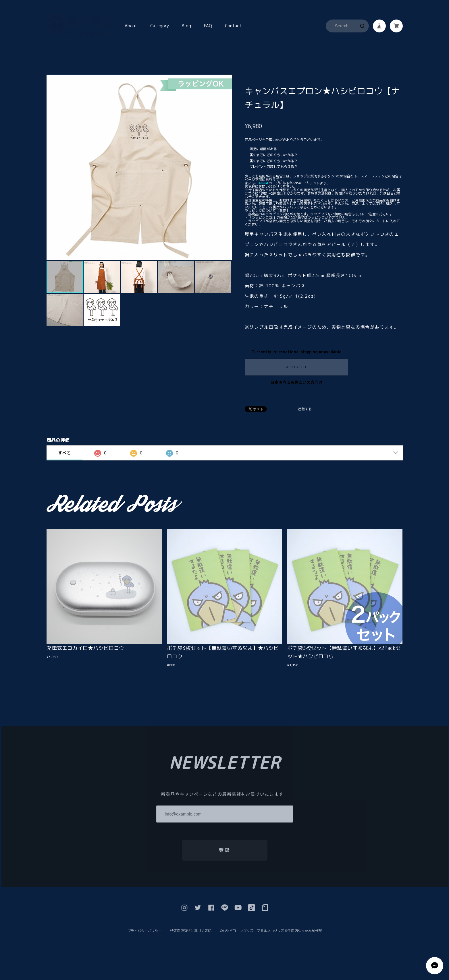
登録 (224, 852)
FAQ (208, 26)
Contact (233, 26)
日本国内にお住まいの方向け (296, 382)
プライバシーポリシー (145, 933)
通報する (305, 409)
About (131, 26)
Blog (186, 26)
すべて (64, 453)
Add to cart (296, 367)
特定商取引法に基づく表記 (191, 933)
